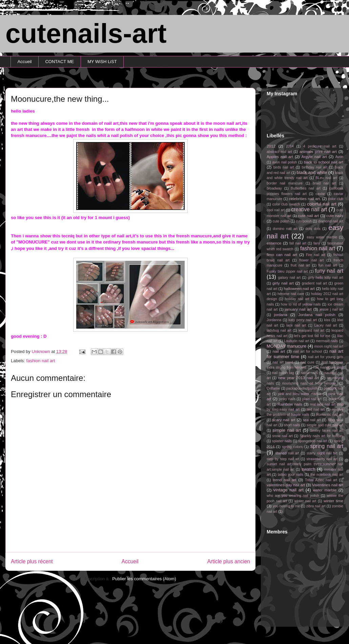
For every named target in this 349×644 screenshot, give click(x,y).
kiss (327, 320)
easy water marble (322, 237)
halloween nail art (299, 288)
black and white (312, 172)
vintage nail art (289, 490)
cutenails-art (86, 33)
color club (336, 199)
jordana (281, 315)
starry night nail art (322, 453)
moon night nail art (329, 346)
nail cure (307, 362)
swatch (308, 469)
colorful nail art (322, 204)
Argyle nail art (314, 157)
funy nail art (329, 271)
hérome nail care (291, 294)
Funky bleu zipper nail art (287, 271)
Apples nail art (280, 157)
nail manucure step (328, 367)
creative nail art (309, 209)
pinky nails (287, 399)
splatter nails (282, 441)
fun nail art (328, 265)
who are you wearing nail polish (293, 496)
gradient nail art (314, 283)
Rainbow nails (290, 404)
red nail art (316, 409)
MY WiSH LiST (102, 62)
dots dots (313, 229)
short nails (292, 425)
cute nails (335, 216)
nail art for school (308, 352)
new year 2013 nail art (299, 378)
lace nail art (296, 325)
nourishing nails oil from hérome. (310, 383)
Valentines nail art (328, 485)
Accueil (25, 62)
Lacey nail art (325, 325)
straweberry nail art (322, 459)
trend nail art (285, 480)
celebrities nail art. (305, 199)
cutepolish (304, 221)
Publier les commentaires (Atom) (144, 579)
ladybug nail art (279, 330)
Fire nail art (316, 255)
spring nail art (327, 446)
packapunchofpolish (302, 388)
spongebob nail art (313, 441)
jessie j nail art (331, 309)
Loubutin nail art (297, 341)
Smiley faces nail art (327, 431)
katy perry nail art (303, 320)
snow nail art (283, 436)
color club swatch (286, 204)
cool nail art (276, 210)
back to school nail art (324, 162)
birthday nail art (315, 167)
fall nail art (298, 243)
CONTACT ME (59, 62)
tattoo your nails (291, 475)
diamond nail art (331, 221)
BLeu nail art (326, 178)
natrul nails (309, 373)
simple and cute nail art (325, 425)
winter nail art (305, 501)
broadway (274, 188)
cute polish (281, 221)
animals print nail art (318, 151)
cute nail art (308, 216)
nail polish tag (283, 373)
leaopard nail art (312, 330)
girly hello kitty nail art (325, 278)
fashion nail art (41, 361)
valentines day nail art (286, 485)
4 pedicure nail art (320, 146)
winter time (333, 501)
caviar (320, 194)
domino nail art (285, 229)
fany (317, 243)
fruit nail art (300, 265)
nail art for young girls (326, 357)
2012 (271, 146)
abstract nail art (279, 152)
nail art (279, 351)
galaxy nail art (289, 278)
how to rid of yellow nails (301, 304)
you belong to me (286, 506)
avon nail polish (284, 162)
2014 (290, 146)
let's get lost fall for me (312, 336)
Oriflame (273, 388)
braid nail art (324, 183)
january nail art (298, 309)
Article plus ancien (229, 561)
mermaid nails (327, 341)
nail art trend (283, 362)
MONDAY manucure (286, 346)
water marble (325, 490)
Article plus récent (32, 561)
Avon (339, 157)
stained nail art (287, 453)
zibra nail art (316, 506)
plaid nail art (312, 399)
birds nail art (284, 167)
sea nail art (312, 420)
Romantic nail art (330, 415)
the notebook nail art (327, 475)
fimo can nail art (282, 255)
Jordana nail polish (317, 315)
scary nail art (284, 420)
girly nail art (283, 283)
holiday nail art (297, 299)
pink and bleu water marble (300, 394)
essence (274, 243)
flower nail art (311, 260)
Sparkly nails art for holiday (321, 436)
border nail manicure (285, 183)
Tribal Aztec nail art (321, 480)
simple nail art (287, 430)
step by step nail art (283, 459)
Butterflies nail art (306, 188)
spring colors (292, 447)
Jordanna (274, 320)
